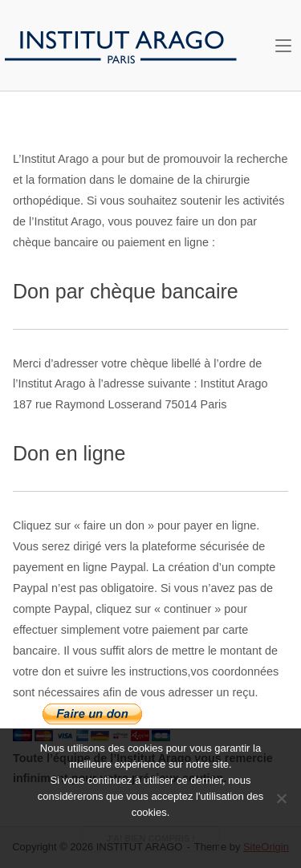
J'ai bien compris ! (150, 838)
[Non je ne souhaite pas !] (281, 798)
